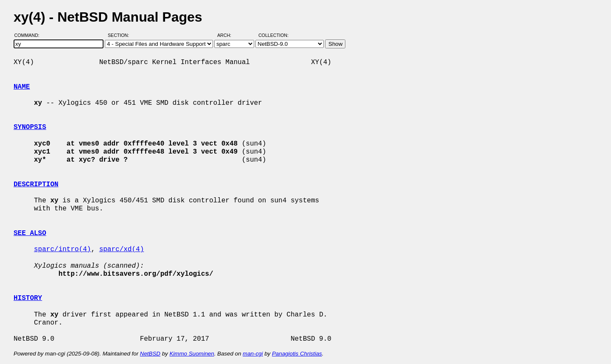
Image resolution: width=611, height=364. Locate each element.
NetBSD (150, 354)
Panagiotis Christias (297, 354)
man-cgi (253, 354)
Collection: (273, 35)
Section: (120, 35)
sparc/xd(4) (122, 249)
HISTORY (28, 298)
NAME (22, 87)
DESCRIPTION (36, 185)
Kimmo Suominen (192, 354)
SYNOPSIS (30, 127)
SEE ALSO (30, 233)
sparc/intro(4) (62, 249)
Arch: (228, 35)
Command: (29, 35)
